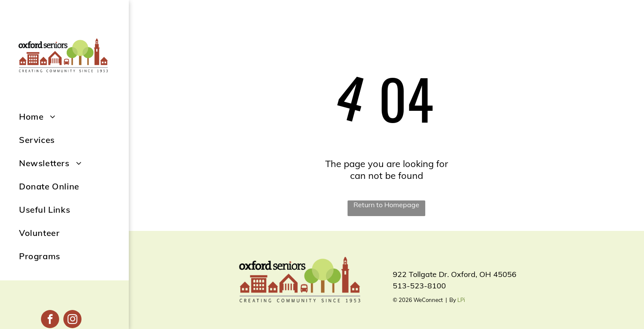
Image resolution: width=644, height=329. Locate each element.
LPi (461, 300)
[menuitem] (74, 117)
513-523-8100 (419, 286)
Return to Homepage (386, 205)
